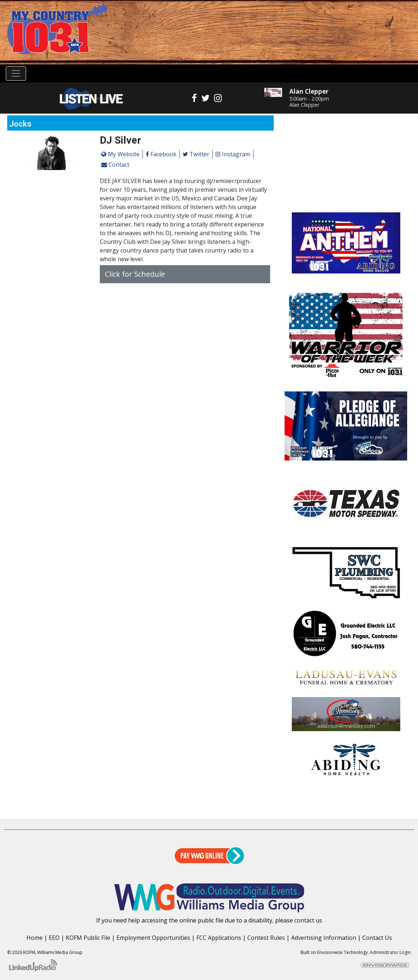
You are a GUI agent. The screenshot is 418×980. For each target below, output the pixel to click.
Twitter (196, 154)
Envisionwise (330, 952)
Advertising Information (324, 938)
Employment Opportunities (153, 938)
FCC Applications (219, 938)
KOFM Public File (88, 938)
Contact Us (377, 938)
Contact (115, 165)
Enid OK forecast (346, 198)
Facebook (161, 154)
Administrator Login (390, 952)
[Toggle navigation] (16, 73)
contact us (308, 920)
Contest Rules (266, 938)
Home (35, 938)
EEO (54, 938)
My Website (120, 154)
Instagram (233, 154)
